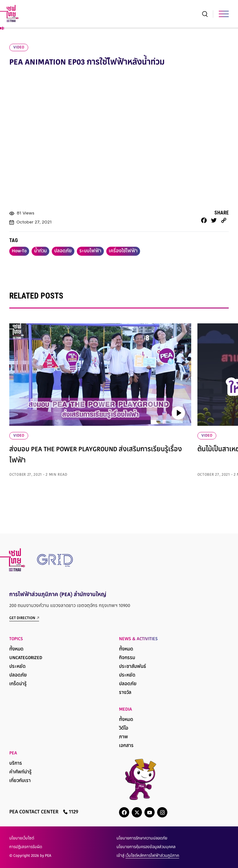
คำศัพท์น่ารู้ (20, 772)
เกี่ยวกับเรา (20, 781)
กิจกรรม (127, 658)
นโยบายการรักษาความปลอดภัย (142, 839)
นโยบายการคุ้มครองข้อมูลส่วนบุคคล (146, 847)
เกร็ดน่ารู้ (18, 684)
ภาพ (123, 737)
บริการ (16, 764)
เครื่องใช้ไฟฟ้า (123, 251)
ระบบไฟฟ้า (90, 251)
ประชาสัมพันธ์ (132, 667)
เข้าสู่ (148, 856)
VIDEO (19, 436)
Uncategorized (26, 658)
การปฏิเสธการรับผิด (26, 847)
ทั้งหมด (16, 649)
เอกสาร (126, 746)
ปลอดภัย (63, 251)
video (19, 47)
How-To (19, 251)
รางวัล (125, 693)
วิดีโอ (124, 729)
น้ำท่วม (40, 251)
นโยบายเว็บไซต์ (22, 839)
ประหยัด (18, 667)
